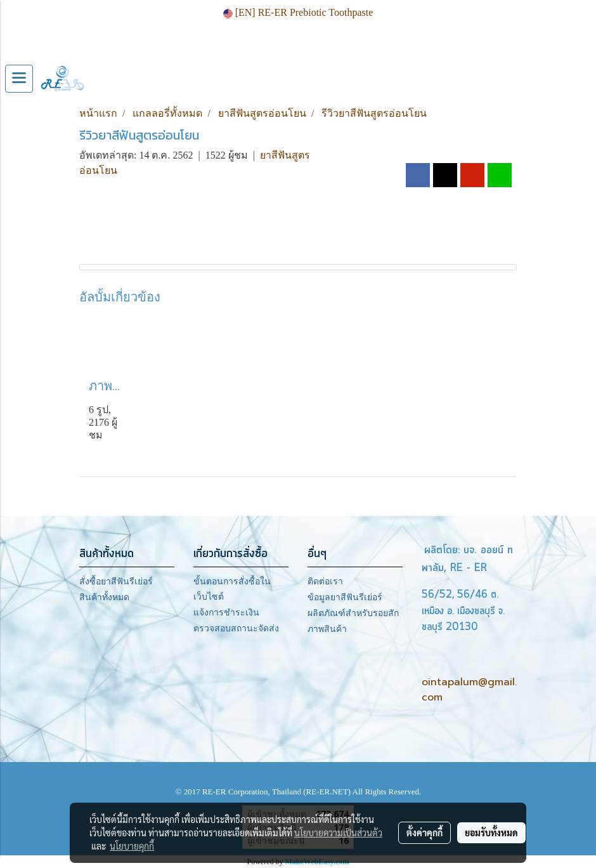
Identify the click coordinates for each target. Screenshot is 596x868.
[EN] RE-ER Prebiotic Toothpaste (298, 12)
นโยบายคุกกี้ (132, 846)
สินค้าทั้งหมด (104, 597)
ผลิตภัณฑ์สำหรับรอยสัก (353, 613)
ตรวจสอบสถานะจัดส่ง (236, 628)
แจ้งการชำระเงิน (226, 613)
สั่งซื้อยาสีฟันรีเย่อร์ (116, 582)
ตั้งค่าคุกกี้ (424, 832)
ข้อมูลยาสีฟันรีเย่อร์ (345, 597)
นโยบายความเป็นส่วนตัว (338, 832)
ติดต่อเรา (325, 582)
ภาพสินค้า (327, 629)
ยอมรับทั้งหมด (491, 832)
